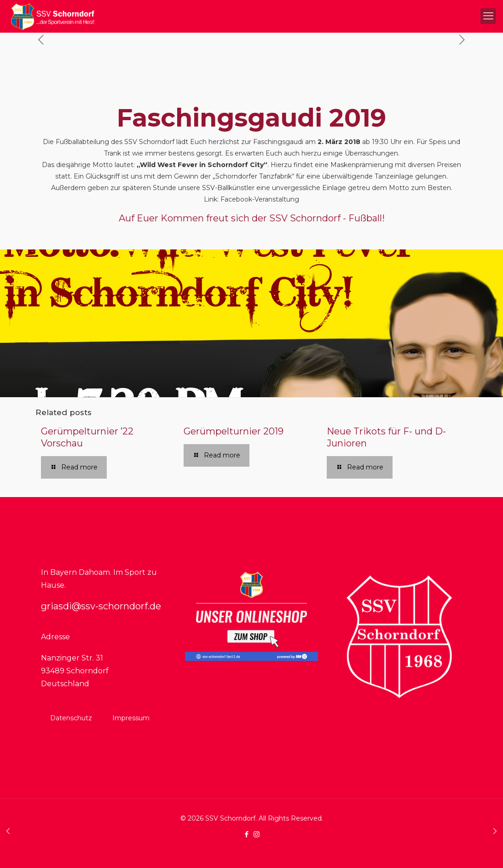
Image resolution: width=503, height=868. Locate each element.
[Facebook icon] (247, 834)
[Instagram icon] (257, 834)
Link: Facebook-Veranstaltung (251, 199)
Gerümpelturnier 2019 (234, 431)
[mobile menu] (488, 16)
